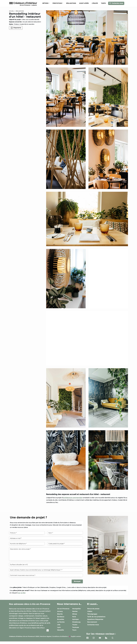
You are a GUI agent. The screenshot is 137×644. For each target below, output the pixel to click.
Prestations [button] (57, 3)
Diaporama (16, 28)
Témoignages (92, 614)
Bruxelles (61, 619)
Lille (59, 625)
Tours (74, 630)
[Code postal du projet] (65, 544)
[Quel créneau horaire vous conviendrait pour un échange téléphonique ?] (46, 570)
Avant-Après (84, 3)
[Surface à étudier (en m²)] (46, 565)
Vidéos (90, 611)
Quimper (76, 619)
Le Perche (61, 622)
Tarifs (103, 3)
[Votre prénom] (27, 533)
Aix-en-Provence (63, 609)
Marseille (61, 630)
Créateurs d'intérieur (23, 4)
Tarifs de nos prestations (96, 617)
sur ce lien (22, 593)
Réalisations (71, 3)
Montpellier (77, 609)
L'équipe (95, 3)
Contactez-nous (116, 3)
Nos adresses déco (26, 605)
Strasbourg (76, 622)
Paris (74, 617)
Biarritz (60, 614)
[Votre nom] (65, 533)
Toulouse (76, 627)
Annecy (60, 611)
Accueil (12, 11)
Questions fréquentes (95, 619)
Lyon (59, 627)
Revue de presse (93, 609)
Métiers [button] (45, 3)
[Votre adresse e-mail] (46, 538)
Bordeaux (61, 617)
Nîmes (75, 614)
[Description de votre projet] (46, 554)
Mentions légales (46, 639)
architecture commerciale (73, 498)
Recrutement (92, 622)
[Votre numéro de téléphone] (27, 544)
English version (75, 639)
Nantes (75, 611)
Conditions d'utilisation (60, 639)
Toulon (75, 625)
